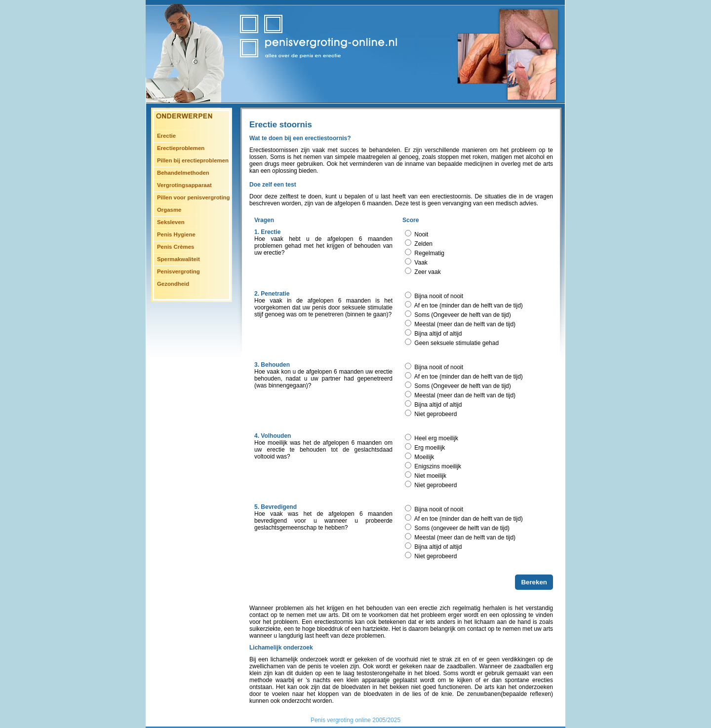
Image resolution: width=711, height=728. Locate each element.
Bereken (534, 582)
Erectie (166, 136)
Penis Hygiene (176, 234)
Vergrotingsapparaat (184, 185)
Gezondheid (173, 284)
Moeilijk (424, 457)
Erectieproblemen (181, 148)
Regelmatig (429, 253)
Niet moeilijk (430, 476)
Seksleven (171, 222)
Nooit (421, 234)
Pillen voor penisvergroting (193, 197)
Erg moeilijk (430, 448)
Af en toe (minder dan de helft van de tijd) (469, 306)
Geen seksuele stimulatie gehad (456, 343)
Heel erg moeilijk (436, 438)
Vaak (421, 263)
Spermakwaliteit (178, 259)
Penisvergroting (178, 271)
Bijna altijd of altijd (438, 334)
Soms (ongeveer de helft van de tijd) (462, 528)
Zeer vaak (427, 272)
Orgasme (169, 210)
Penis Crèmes (176, 247)
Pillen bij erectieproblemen (193, 160)
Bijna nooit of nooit (439, 296)
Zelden (423, 244)
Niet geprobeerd (435, 414)
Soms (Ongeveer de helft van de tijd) (462, 315)
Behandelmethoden (183, 173)
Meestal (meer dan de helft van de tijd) (465, 324)
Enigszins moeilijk (438, 466)
